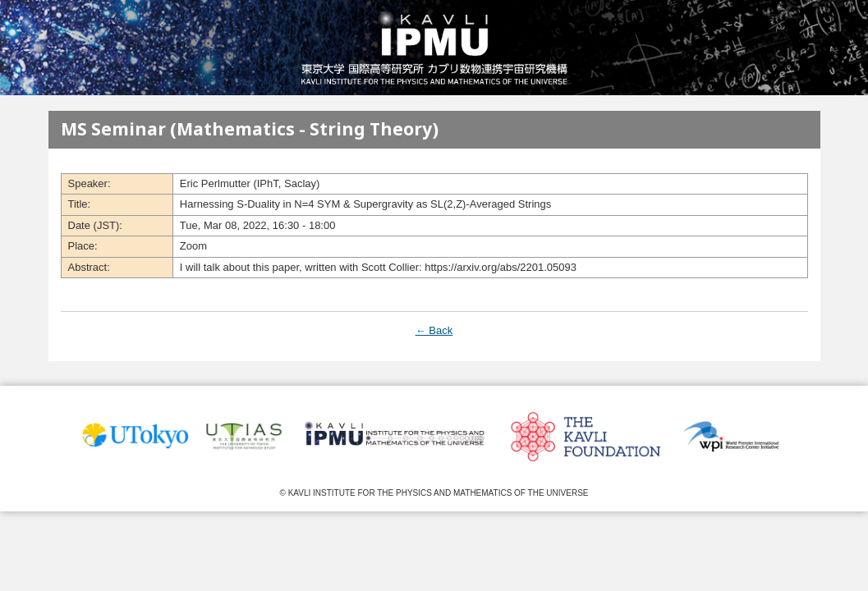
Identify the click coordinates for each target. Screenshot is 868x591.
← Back (434, 330)
